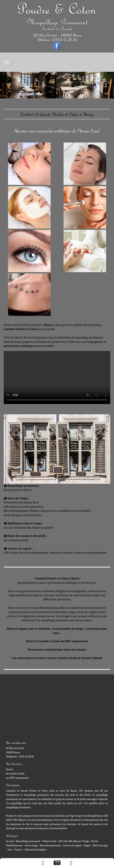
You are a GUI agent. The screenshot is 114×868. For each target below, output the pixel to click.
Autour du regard (72, 845)
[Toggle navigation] (7, 62)
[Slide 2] (40, 479)
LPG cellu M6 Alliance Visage (74, 841)
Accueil (10, 841)
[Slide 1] (33, 479)
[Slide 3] (47, 479)
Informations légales (36, 850)
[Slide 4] (54, 479)
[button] (9, 85)
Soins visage (31, 845)
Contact (18, 850)
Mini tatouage (100, 845)
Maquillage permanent (28, 841)
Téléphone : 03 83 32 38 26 (57, 40)
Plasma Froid (49, 841)
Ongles (87, 845)
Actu (10, 850)
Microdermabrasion (50, 845)
